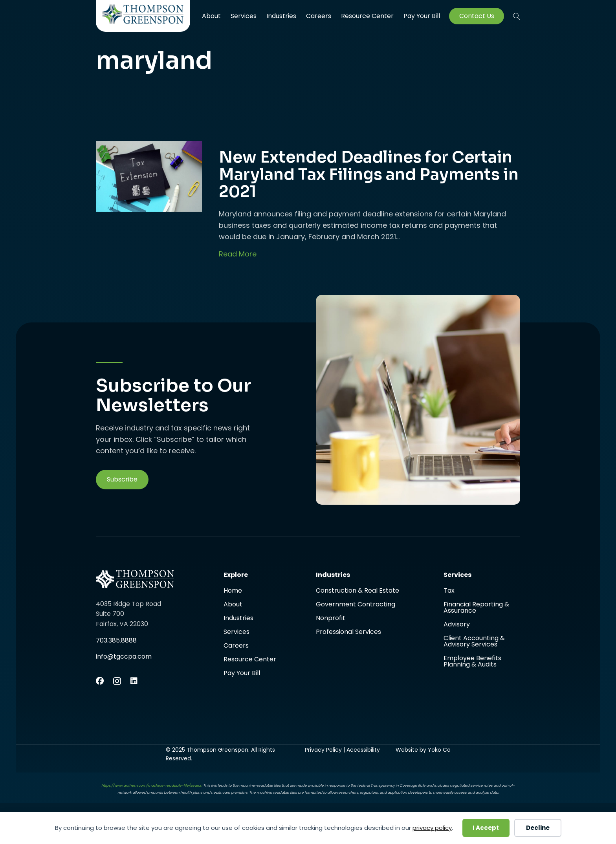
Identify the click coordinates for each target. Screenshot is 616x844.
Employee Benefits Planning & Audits (472, 661)
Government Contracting (356, 605)
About (211, 16)
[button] (122, 480)
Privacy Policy (323, 750)
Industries (281, 16)
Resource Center (367, 16)
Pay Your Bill (422, 16)
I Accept (486, 828)
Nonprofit (331, 619)
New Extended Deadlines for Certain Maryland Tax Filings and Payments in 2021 (369, 175)
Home (233, 591)
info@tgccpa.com (124, 656)
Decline (538, 828)
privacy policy (432, 828)
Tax (449, 591)
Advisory (457, 625)
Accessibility (363, 750)
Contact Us (477, 16)
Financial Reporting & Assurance (476, 608)
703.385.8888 (116, 640)
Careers (319, 16)
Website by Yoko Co (423, 750)
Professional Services (348, 632)
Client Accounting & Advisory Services (474, 642)
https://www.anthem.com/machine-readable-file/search (152, 785)
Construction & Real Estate (357, 591)
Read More (238, 254)
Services (244, 16)
